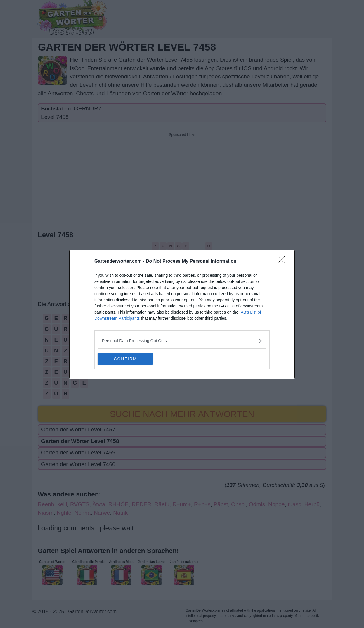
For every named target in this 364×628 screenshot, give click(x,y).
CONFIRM (125, 359)
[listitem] (182, 341)
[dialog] (182, 314)
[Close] (283, 262)
